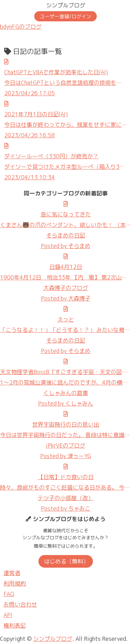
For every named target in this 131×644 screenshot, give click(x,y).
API (8, 615)
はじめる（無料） (66, 561)
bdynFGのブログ (21, 27)
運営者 (12, 573)
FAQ (9, 594)
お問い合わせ (20, 604)
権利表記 (15, 625)
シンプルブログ (66, 5)
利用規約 (15, 583)
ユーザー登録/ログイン (65, 16)
